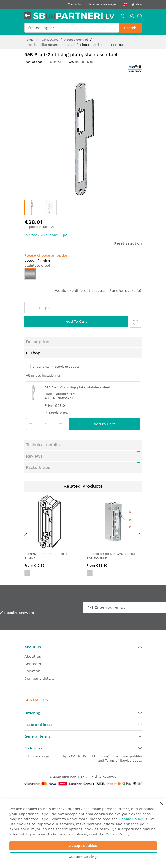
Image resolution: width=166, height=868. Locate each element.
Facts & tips (38, 467)
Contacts (74, 4)
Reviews (34, 456)
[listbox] (83, 275)
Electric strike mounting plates (50, 45)
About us (33, 656)
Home (30, 40)
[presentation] (26, 536)
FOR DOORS (50, 40)
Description (38, 342)
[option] (30, 274)
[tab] (83, 342)
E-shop (33, 353)
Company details (39, 678)
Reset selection (128, 243)
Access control (77, 40)
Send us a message (102, 4)
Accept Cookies (83, 846)
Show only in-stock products (56, 367)
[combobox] (72, 28)
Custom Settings (83, 857)
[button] (49, 208)
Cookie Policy (131, 819)
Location (32, 671)
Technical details (43, 445)
